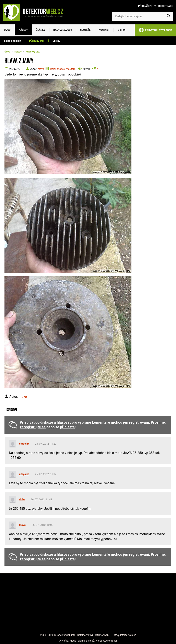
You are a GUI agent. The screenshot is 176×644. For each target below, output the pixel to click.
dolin (22, 499)
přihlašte (67, 427)
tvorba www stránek (106, 641)
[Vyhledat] (168, 16)
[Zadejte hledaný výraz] (142, 16)
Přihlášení (145, 6)
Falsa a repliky (13, 41)
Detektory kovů (85, 635)
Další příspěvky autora (63, 69)
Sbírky (56, 41)
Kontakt (104, 30)
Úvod (7, 30)
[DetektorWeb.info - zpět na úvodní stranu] (35, 12)
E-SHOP (122, 30)
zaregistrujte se (33, 427)
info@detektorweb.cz (124, 635)
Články (40, 30)
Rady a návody (63, 30)
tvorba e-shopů (86, 641)
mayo (41, 69)
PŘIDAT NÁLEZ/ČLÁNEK (155, 31)
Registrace (166, 6)
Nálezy (23, 30)
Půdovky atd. (37, 41)
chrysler (24, 444)
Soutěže (85, 30)
